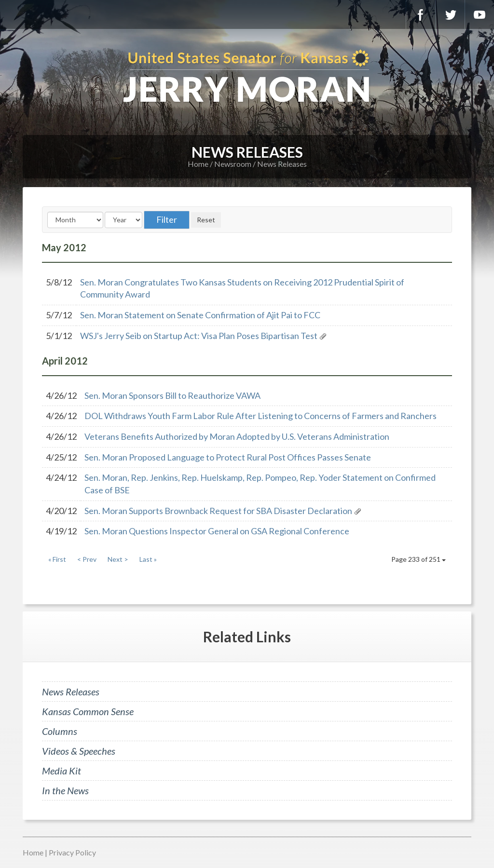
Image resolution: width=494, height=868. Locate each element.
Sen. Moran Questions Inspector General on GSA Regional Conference (217, 531)
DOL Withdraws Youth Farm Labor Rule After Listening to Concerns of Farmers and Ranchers (261, 416)
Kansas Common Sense (88, 711)
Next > (118, 559)
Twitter (450, 14)
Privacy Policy (72, 852)
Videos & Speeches (79, 751)
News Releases (282, 164)
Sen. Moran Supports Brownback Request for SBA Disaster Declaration (218, 511)
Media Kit (62, 771)
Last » (148, 559)
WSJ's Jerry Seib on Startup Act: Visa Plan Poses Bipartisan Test (199, 336)
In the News (65, 790)
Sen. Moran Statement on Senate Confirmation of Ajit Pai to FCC (200, 315)
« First (57, 559)
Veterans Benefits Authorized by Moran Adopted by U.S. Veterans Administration (237, 436)
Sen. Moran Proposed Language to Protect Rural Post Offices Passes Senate (228, 457)
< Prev (87, 559)
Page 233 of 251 (419, 559)
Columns (60, 731)
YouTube (480, 14)
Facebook (421, 14)
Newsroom (233, 164)
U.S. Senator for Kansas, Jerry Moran (247, 77)
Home (198, 164)
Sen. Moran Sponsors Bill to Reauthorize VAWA (172, 395)
